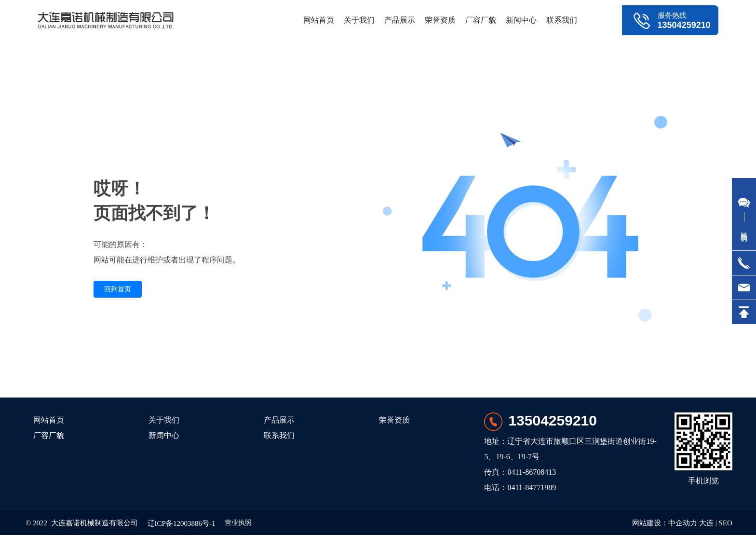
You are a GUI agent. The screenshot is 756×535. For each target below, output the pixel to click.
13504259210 (684, 25)
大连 (706, 523)
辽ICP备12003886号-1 (182, 523)
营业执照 (238, 523)
